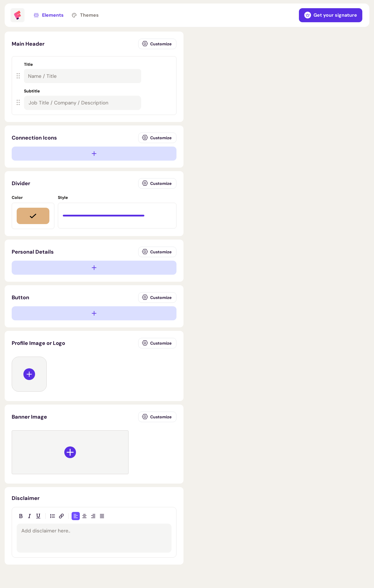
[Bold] (21, 516)
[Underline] (38, 516)
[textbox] (83, 103)
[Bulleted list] (53, 516)
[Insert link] (61, 516)
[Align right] (93, 516)
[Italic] (30, 516)
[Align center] (84, 516)
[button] (92, 72)
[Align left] (76, 516)
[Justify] (102, 516)
